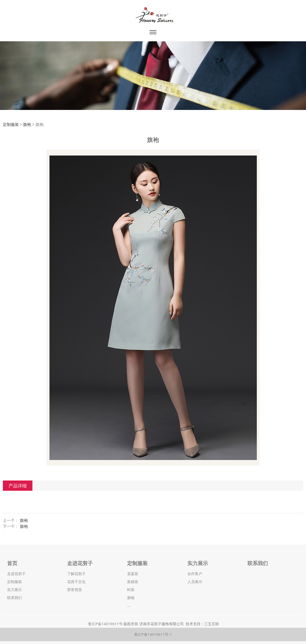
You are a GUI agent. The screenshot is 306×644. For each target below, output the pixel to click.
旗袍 (27, 124)
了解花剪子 (76, 574)
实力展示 (15, 590)
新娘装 (133, 582)
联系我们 (15, 598)
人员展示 (195, 582)
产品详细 (18, 486)
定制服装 (11, 124)
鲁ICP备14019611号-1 (153, 634)
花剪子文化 (76, 582)
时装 (131, 590)
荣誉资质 (75, 590)
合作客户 (195, 574)
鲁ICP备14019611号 (105, 624)
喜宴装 (133, 574)
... (129, 605)
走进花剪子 (16, 574)
